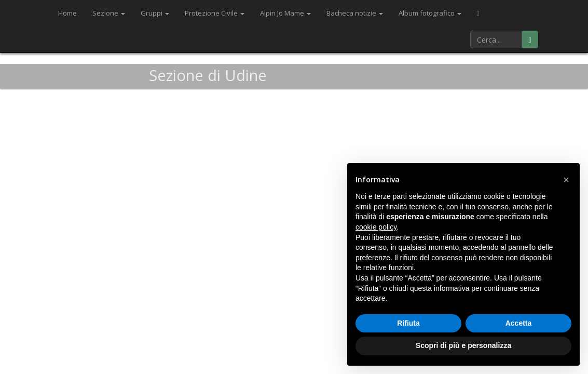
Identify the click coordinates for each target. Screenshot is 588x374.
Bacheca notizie (355, 13)
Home (67, 13)
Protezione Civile (215, 13)
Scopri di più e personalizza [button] (463, 345)
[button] (566, 180)
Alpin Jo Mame (285, 13)
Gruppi (155, 13)
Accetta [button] (519, 323)
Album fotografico (430, 13)
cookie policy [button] (376, 227)
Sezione (109, 13)
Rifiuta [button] (408, 323)
